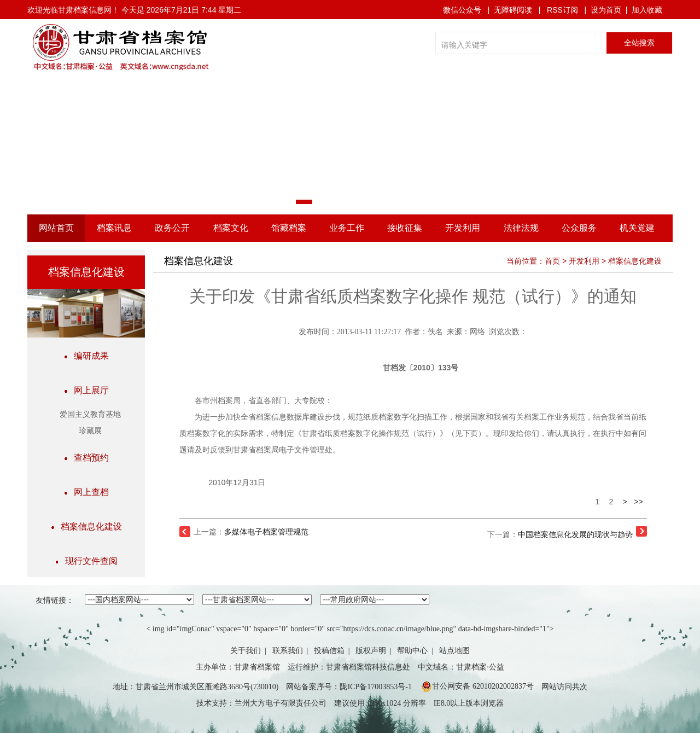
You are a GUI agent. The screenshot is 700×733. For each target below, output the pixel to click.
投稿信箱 (329, 651)
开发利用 (463, 228)
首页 (552, 261)
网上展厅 (86, 390)
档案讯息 (114, 228)
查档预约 (86, 458)
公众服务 (579, 228)
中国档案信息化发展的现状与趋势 (575, 534)
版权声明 (371, 651)
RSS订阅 (562, 10)
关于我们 (246, 651)
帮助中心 (412, 651)
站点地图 (454, 651)
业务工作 (347, 228)
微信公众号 (462, 10)
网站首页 (56, 228)
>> (638, 502)
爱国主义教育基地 (90, 414)
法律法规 (521, 228)
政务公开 (172, 228)
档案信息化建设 (86, 527)
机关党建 (637, 228)
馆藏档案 (289, 228)
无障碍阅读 (513, 10)
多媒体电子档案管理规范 (266, 532)
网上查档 (86, 492)
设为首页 (606, 10)
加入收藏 (647, 10)
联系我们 (288, 651)
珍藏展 (90, 431)
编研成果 (86, 356)
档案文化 (231, 228)
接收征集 (405, 228)
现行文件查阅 (86, 561)
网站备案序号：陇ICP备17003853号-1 (349, 687)
